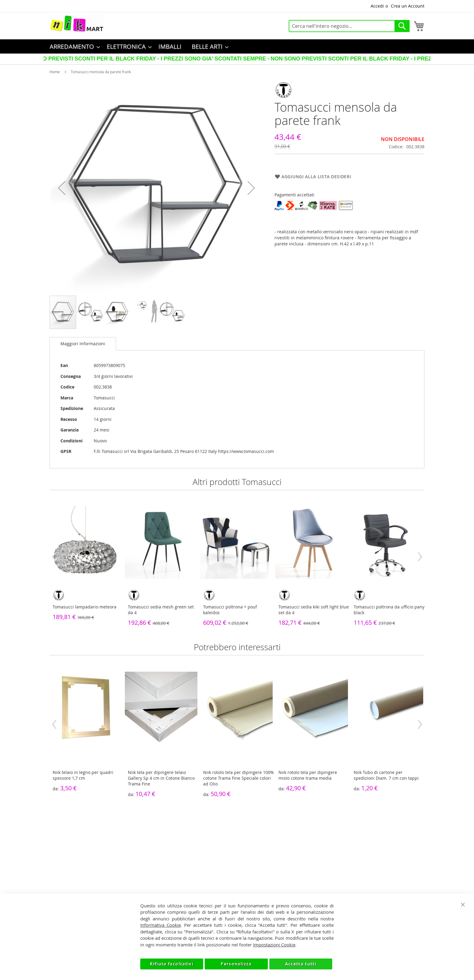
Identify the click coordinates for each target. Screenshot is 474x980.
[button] (62, 188)
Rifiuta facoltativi (172, 964)
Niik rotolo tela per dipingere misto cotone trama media (308, 775)
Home (55, 72)
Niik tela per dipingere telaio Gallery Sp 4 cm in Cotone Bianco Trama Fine (161, 778)
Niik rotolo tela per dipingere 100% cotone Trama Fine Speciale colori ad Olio (239, 778)
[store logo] (77, 25)
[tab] (83, 344)
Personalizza (236, 964)
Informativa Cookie (161, 925)
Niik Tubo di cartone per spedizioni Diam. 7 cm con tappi (386, 775)
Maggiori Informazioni (83, 344)
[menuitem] (73, 46)
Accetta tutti (301, 964)
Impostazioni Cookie (274, 945)
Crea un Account (408, 6)
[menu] (237, 46)
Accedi (377, 6)
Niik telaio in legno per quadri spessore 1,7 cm (83, 775)
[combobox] (349, 26)
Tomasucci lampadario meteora (84, 607)
